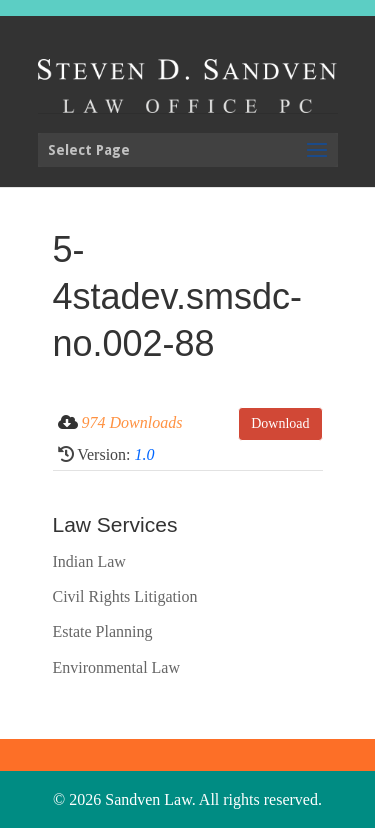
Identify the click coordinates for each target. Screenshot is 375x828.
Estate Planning (103, 631)
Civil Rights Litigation (125, 596)
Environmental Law (117, 667)
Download (280, 423)
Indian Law (89, 561)
